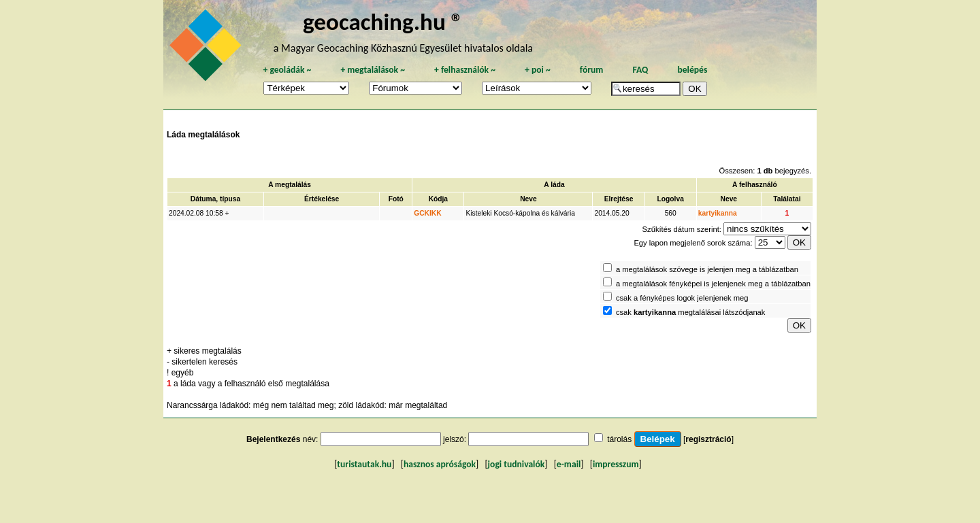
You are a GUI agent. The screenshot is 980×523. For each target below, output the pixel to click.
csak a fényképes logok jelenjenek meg (682, 298)
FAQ (640, 70)
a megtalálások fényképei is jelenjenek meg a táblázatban (713, 284)
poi (538, 70)
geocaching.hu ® (383, 21)
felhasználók (465, 70)
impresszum (616, 464)
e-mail (569, 464)
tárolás (619, 439)
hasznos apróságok (440, 464)
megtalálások (373, 70)
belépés (692, 70)
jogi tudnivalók (517, 464)
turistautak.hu (364, 464)
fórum (592, 70)
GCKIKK (427, 213)
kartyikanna (718, 213)
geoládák (287, 70)
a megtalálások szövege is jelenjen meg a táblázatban (707, 269)
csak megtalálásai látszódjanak (691, 312)
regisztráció (708, 439)
